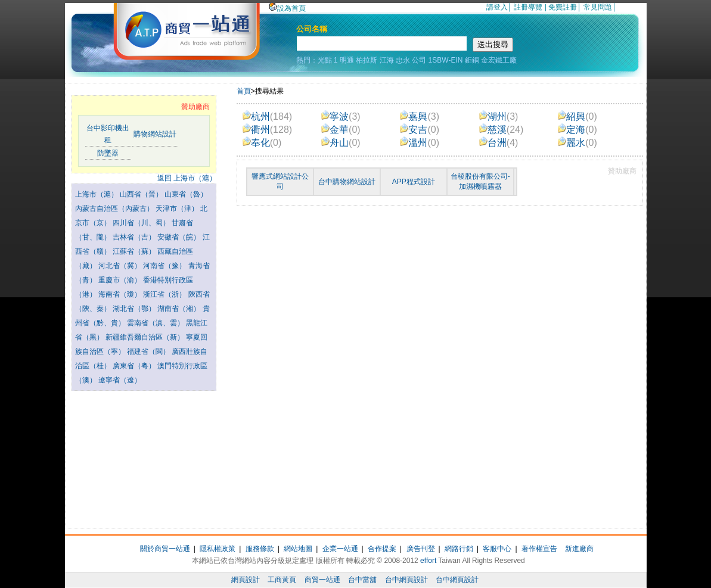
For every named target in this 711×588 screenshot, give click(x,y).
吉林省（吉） (135, 237)
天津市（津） (178, 209)
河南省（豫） (165, 266)
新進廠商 (579, 549)
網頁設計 (246, 580)
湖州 (499, 116)
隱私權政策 (218, 549)
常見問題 (598, 7)
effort (428, 561)
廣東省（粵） (135, 366)
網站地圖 (298, 549)
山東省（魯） (186, 194)
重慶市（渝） (121, 280)
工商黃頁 (282, 580)
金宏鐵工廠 (499, 60)
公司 (419, 60)
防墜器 (108, 153)
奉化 (262, 143)
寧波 (341, 116)
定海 (578, 130)
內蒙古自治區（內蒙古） (115, 209)
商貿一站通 (322, 580)
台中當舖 (362, 580)
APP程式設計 (414, 182)
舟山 (341, 143)
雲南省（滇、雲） (156, 323)
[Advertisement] (144, 456)
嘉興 (420, 116)
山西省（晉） (142, 194)
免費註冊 (563, 7)
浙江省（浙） (165, 294)
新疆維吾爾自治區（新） (146, 337)
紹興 (578, 116)
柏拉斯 (367, 60)
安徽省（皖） (180, 237)
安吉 (420, 130)
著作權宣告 (539, 549)
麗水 (578, 143)
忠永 (403, 60)
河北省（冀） (121, 266)
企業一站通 (340, 549)
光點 (325, 60)
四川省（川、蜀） (142, 223)
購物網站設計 (155, 134)
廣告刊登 (421, 549)
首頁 (244, 91)
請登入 (497, 7)
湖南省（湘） (180, 309)
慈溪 (502, 130)
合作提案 (382, 549)
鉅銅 (472, 60)
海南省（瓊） (121, 294)
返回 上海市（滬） (187, 178)
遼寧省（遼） (120, 380)
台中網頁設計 (406, 580)
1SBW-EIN (446, 60)
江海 (387, 60)
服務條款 (260, 549)
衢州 (267, 130)
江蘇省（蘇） (135, 251)
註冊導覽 (528, 7)
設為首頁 (287, 8)
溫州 (420, 143)
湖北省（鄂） (135, 309)
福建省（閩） (149, 351)
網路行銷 (459, 549)
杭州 (267, 116)
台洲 (499, 143)
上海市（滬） (97, 194)
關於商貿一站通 (165, 549)
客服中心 (497, 549)
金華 (341, 130)
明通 (347, 60)
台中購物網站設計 (347, 182)
